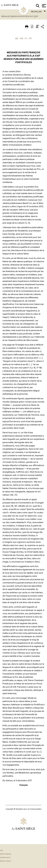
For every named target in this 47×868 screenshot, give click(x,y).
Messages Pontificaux (23, 16)
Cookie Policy (5, 858)
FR (22, 38)
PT (31, 38)
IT (26, 38)
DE (17, 38)
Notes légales (6, 854)
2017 (36, 16)
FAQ (1, 850)
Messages (6, 16)
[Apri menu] (44, 6)
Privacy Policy (6, 861)
